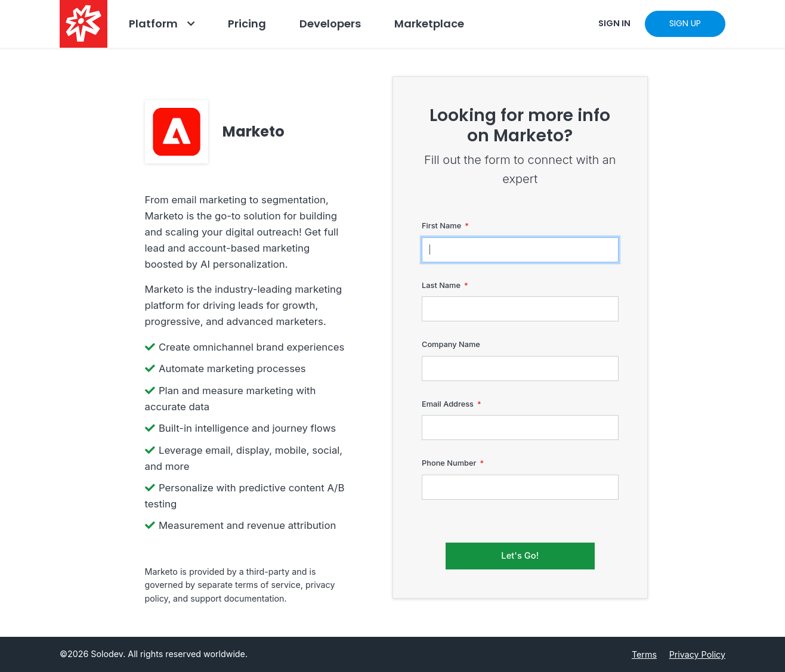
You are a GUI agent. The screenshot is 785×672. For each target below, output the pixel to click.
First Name (441, 226)
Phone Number (449, 463)
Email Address (448, 404)
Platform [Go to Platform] (153, 24)
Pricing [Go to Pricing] (247, 24)
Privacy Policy (697, 654)
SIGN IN (614, 23)
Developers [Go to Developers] (330, 24)
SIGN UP (685, 23)
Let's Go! (520, 556)
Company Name (451, 344)
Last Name (441, 285)
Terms (644, 654)
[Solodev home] (84, 24)
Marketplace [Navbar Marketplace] (429, 24)
